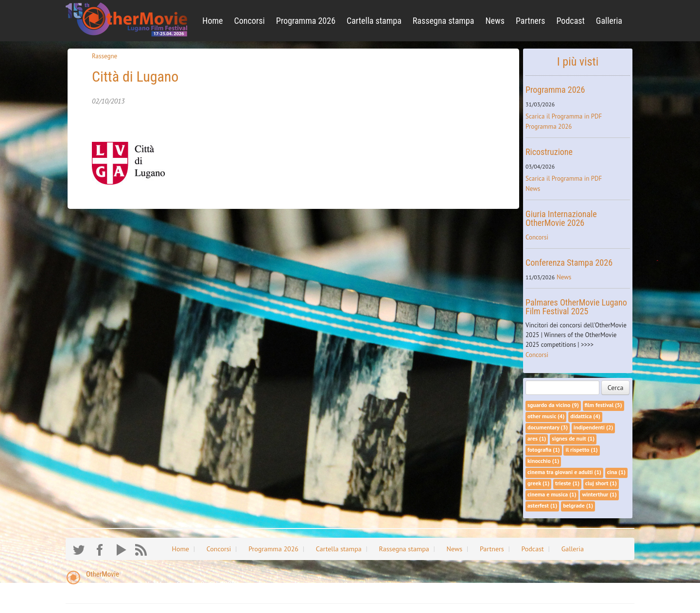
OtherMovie (103, 574)
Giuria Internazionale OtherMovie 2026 (561, 218)
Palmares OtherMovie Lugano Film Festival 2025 (576, 307)
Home (212, 21)
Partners (531, 21)
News (495, 21)
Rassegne (105, 56)
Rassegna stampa (444, 21)
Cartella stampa (374, 21)
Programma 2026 (306, 21)
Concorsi (250, 21)
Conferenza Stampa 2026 (569, 263)
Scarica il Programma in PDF (564, 116)
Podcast (570, 21)
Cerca (616, 388)
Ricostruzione (549, 152)
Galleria (609, 21)
